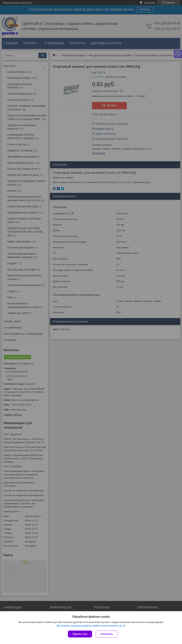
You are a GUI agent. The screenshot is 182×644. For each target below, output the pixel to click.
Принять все (80, 634)
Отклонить (107, 634)
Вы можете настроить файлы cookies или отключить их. (90, 626)
